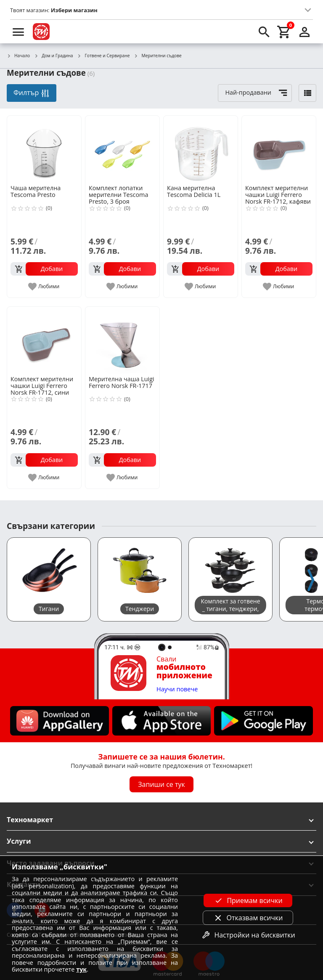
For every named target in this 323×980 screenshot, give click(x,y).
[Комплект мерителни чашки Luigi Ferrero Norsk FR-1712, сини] (44, 340)
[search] (264, 32)
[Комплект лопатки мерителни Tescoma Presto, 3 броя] (122, 149)
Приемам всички (248, 900)
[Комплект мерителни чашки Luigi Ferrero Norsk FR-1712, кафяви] (279, 149)
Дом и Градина (53, 56)
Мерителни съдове (158, 56)
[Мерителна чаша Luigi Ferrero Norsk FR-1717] (122, 340)
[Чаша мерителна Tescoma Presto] (44, 149)
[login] (304, 32)
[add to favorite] (44, 287)
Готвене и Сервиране (104, 56)
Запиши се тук (161, 784)
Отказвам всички (248, 918)
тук (81, 969)
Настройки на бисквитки (248, 935)
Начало (18, 56)
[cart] (284, 32)
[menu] (19, 32)
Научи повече (177, 689)
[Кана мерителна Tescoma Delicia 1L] (201, 149)
